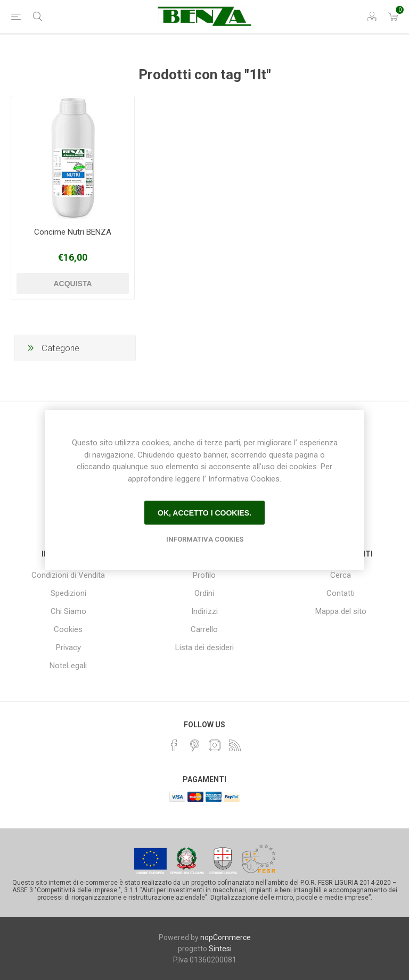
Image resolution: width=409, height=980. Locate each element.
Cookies (68, 629)
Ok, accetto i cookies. (204, 513)
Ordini (204, 593)
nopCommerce (226, 937)
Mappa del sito (341, 611)
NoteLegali (68, 666)
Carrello (204, 629)
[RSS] (235, 745)
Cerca (341, 575)
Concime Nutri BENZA (73, 232)
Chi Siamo (68, 611)
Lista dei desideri (204, 647)
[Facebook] (174, 745)
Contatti (341, 593)
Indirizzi (204, 611)
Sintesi (220, 949)
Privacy (68, 647)
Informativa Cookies (205, 539)
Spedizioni (68, 593)
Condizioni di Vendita (68, 575)
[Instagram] (215, 745)
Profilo (204, 575)
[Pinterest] (194, 745)
